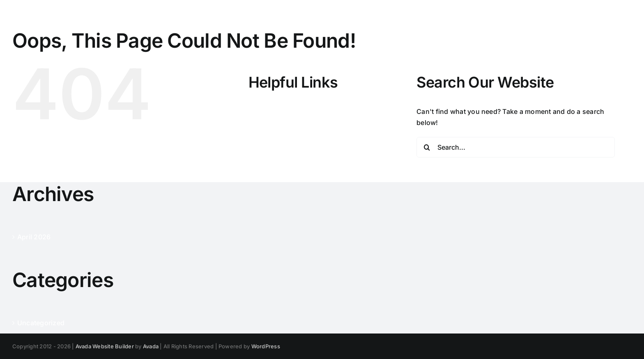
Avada (151, 346)
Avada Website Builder (105, 346)
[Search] (427, 147)
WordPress (266, 346)
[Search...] (516, 147)
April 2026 (34, 237)
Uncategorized (41, 323)
